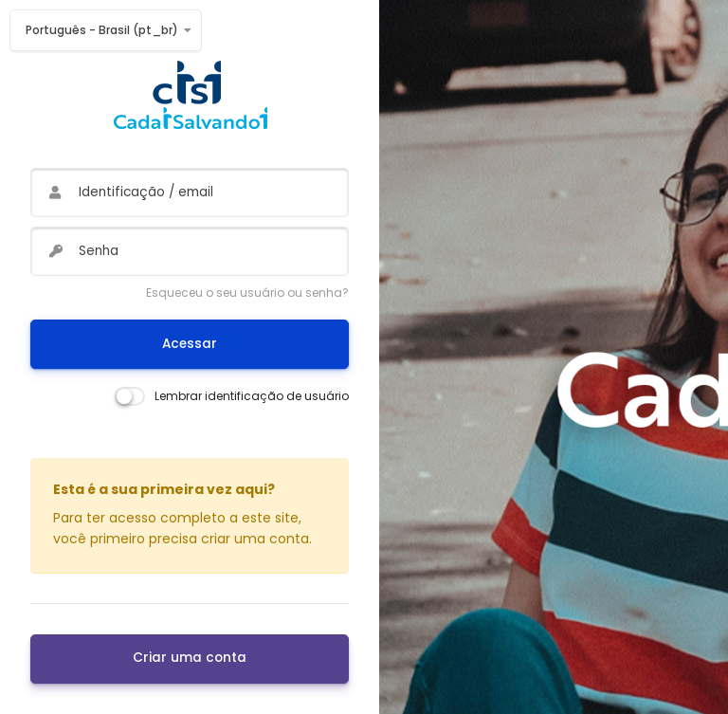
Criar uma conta (190, 658)
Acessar (190, 344)
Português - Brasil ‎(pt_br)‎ (102, 30)
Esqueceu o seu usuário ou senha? (247, 293)
